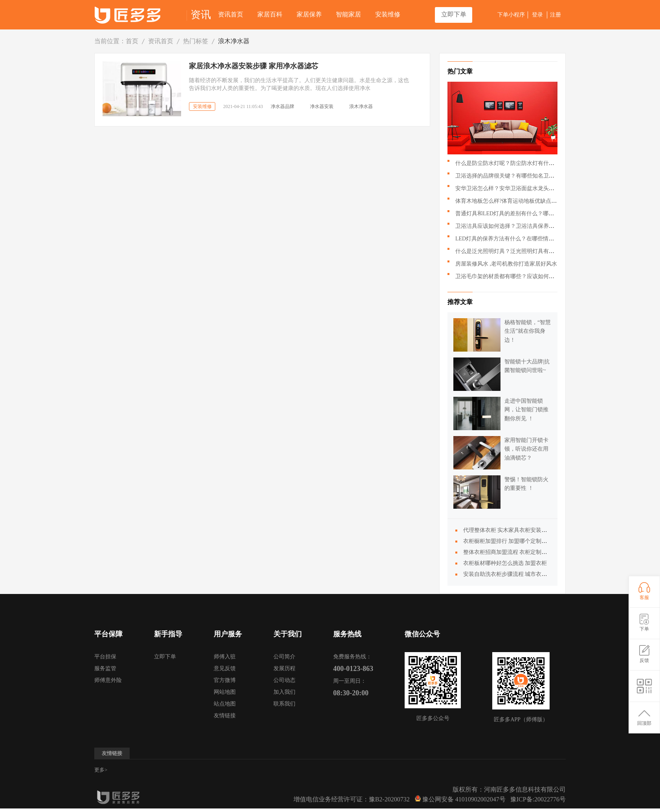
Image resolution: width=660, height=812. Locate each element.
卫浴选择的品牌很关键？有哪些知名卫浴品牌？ (513, 176)
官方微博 (225, 680)
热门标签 (196, 41)
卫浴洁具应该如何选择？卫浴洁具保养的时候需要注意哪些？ (530, 226)
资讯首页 (231, 14)
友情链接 (225, 716)
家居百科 (270, 14)
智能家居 (348, 14)
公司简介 (284, 657)
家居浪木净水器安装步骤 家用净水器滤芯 (254, 66)
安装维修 (388, 14)
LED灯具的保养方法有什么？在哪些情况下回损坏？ (518, 239)
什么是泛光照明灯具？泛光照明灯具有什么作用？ (516, 251)
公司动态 (284, 680)
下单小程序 (511, 15)
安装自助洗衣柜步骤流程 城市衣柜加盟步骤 (516, 574)
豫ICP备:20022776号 (538, 799)
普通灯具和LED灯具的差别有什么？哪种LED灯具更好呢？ (526, 214)
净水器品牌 (282, 106)
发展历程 (284, 668)
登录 (537, 15)
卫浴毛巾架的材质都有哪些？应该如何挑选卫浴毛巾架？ (524, 276)
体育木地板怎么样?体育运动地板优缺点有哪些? (513, 201)
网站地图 (225, 692)
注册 (555, 15)
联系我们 (284, 704)
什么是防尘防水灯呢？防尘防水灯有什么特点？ (513, 163)
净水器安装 (322, 106)
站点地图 (225, 704)
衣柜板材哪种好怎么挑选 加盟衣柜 (505, 563)
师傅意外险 (108, 680)
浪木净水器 (234, 41)
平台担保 (105, 657)
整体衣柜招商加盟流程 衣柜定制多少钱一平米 (519, 552)
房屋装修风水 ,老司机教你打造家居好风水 (506, 264)
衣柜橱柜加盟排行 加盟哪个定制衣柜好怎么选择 (522, 541)
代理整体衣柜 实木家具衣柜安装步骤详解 (513, 530)
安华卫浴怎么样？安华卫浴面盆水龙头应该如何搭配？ (521, 188)
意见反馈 (225, 668)
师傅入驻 (225, 657)
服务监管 (105, 668)
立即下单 (454, 14)
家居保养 (309, 14)
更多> (101, 770)
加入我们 (284, 692)
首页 (132, 41)
